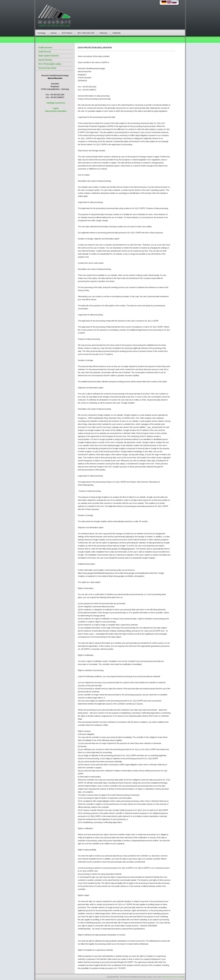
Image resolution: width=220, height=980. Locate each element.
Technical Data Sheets (47, 68)
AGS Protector (67, 33)
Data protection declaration (56, 111)
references (103, 33)
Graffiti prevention (45, 47)
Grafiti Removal (45, 52)
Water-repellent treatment (49, 56)
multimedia (116, 33)
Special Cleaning (45, 60)
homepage (42, 33)
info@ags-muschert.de (56, 103)
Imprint (56, 108)
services (54, 33)
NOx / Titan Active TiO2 (86, 33)
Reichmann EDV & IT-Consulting (173, 977)
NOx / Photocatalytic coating (50, 64)
